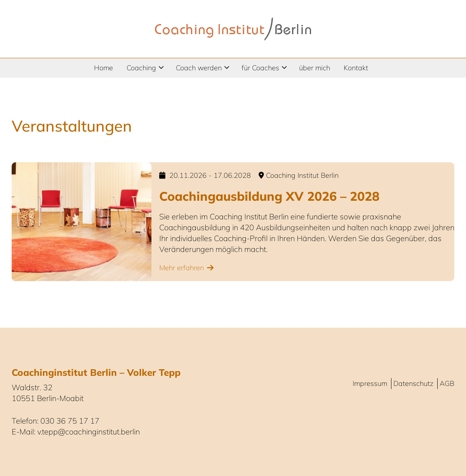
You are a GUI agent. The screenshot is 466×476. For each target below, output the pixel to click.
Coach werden (199, 68)
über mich (315, 68)
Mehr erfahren (182, 268)
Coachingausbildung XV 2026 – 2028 (269, 196)
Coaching (141, 68)
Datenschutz (413, 383)
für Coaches (260, 68)
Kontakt (356, 68)
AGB (447, 383)
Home (103, 68)
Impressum (370, 383)
